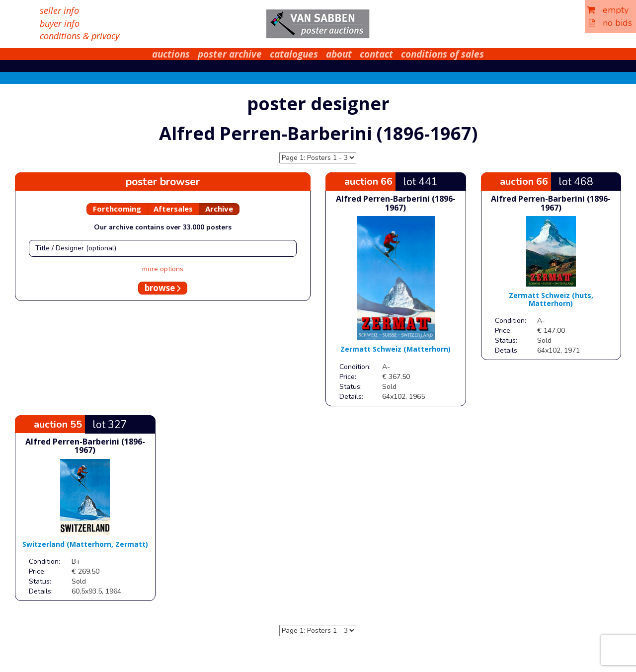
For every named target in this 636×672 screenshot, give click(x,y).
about (339, 54)
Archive (219, 209)
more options (163, 269)
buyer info (60, 23)
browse (163, 288)
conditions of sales (442, 54)
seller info (59, 10)
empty (608, 10)
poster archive (230, 54)
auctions (171, 54)
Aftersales (173, 209)
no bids (610, 23)
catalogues (294, 54)
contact (376, 54)
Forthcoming (117, 209)
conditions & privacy (79, 36)
